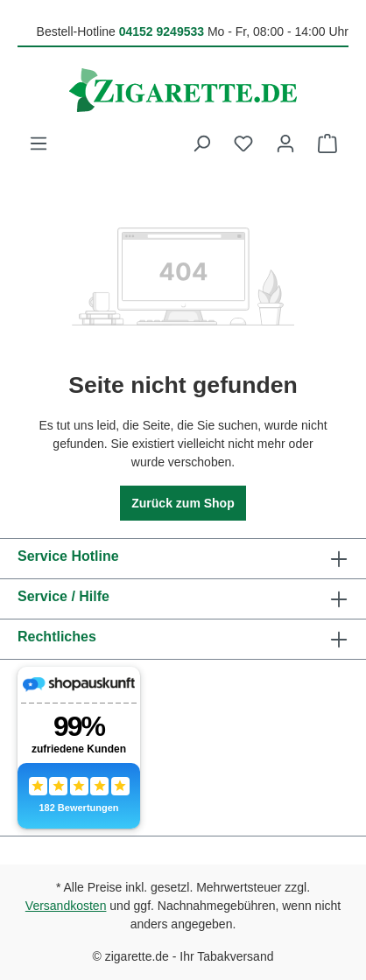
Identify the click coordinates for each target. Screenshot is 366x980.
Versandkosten (66, 906)
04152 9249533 (162, 31)
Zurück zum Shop (183, 503)
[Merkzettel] (243, 143)
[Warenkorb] (327, 143)
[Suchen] (201, 143)
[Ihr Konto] (285, 143)
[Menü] (39, 143)
